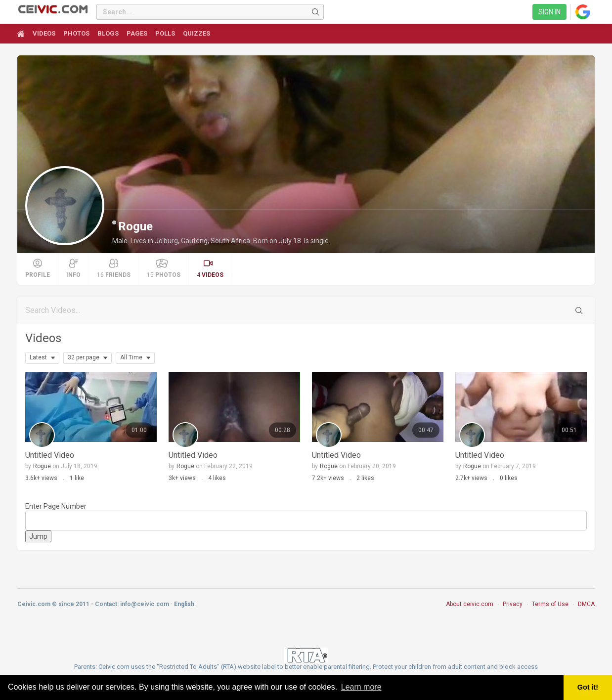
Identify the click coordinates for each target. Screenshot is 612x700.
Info (73, 268)
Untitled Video (50, 455)
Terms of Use (550, 604)
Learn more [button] (361, 687)
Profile (38, 268)
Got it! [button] (588, 687)
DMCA (586, 604)
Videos (43, 338)
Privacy (513, 604)
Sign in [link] (549, 12)
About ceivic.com (470, 604)
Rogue (135, 226)
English (184, 604)
